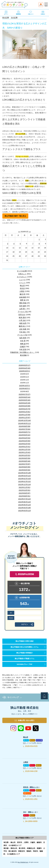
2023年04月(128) (24, 473)
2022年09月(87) (25, 493)
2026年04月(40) (25, 368)
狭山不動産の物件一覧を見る (15, 216)
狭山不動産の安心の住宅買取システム (25, 647)
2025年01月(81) (25, 412)
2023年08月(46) (25, 461)
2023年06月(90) (25, 467)
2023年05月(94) (25, 470)
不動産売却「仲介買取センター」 (22, 352)
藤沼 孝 (22, 294)
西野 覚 (23, 300)
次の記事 (14, 18)
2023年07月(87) (25, 464)
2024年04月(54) (25, 438)
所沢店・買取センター (31, 787)
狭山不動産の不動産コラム (25, 659)
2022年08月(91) (25, 496)
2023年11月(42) (25, 452)
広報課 (22, 347)
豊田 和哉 (23, 303)
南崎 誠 (23, 344)
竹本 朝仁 (23, 332)
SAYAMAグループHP (25, 664)
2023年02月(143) (24, 479)
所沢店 (22, 288)
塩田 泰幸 (23, 338)
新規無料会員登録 (26, 574)
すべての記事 (22, 271)
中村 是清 (23, 349)
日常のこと (22, 274)
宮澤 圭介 (22, 315)
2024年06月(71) (25, 432)
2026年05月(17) (25, 365)
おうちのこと (22, 277)
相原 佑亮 (23, 323)
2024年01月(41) (25, 447)
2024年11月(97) (25, 418)
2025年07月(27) (25, 394)
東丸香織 (23, 355)
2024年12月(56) (25, 415)
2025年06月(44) (25, 397)
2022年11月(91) (25, 487)
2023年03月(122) (24, 476)
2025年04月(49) (25, 403)
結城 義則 (23, 297)
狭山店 (22, 286)
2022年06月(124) (24, 502)
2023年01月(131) (24, 481)
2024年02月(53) (25, 444)
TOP (44, 697)
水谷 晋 (23, 341)
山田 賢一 (23, 309)
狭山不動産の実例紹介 (25, 653)
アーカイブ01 (23, 312)
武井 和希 (23, 329)
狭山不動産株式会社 (23, 862)
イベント (22, 283)
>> (30, 232)
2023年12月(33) (25, 450)
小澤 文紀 (22, 320)
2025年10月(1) (25, 386)
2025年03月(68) (25, 406)
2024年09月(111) (24, 423)
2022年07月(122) (24, 499)
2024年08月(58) (25, 426)
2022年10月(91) (25, 490)
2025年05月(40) (25, 400)
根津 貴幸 (22, 317)
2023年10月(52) (25, 455)
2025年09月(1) (25, 388)
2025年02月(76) (25, 409)
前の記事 (6, 18)
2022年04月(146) (24, 508)
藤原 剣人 (22, 326)
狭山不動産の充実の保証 (25, 641)
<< (19, 232)
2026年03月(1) (25, 371)
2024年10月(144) (24, 420)
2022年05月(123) (24, 505)
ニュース (22, 280)
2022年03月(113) (24, 511)
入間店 (22, 291)
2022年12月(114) (24, 484)
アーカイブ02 (22, 335)
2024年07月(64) (25, 429)
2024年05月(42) (25, 435)
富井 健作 (23, 306)
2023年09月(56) (25, 458)
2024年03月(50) (25, 441)
